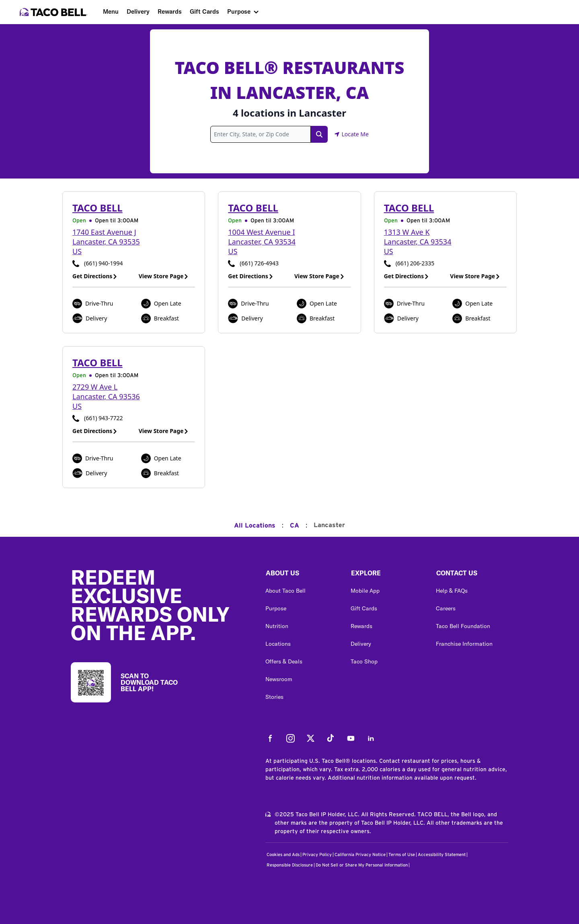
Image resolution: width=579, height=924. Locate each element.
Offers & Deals (284, 661)
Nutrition (277, 626)
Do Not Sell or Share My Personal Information (362, 865)
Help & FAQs (452, 591)
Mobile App (365, 591)
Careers (446, 608)
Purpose (239, 11)
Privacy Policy (317, 855)
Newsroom (279, 679)
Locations (278, 644)
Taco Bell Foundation (463, 626)
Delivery (138, 11)
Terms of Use (402, 855)
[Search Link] (319, 134)
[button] (302, 575)
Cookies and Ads (283, 855)
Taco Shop (364, 661)
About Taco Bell (285, 591)
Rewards (170, 11)
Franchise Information (464, 644)
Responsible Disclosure (290, 865)
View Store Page (164, 276)
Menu (111, 11)
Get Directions (95, 276)
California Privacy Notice (360, 855)
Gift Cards (204, 11)
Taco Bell (98, 208)
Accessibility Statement (442, 855)
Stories (274, 697)
